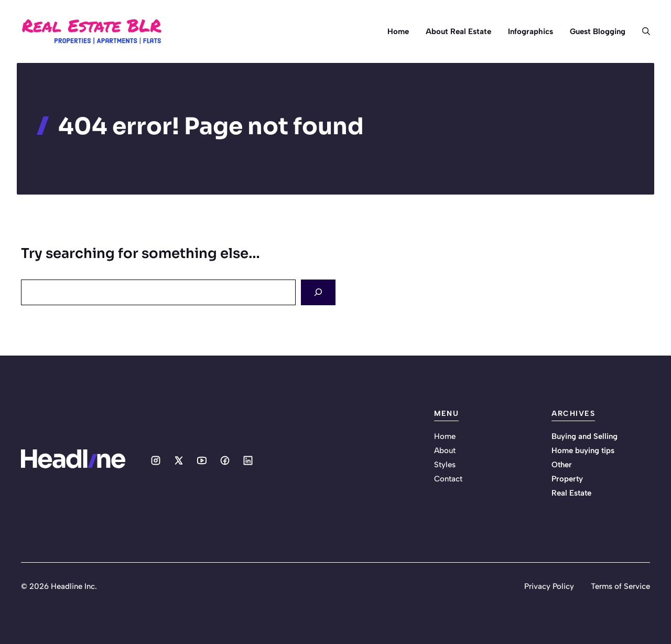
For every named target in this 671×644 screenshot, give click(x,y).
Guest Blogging (598, 31)
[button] (642, 31)
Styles (445, 465)
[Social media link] (156, 460)
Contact (448, 479)
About (445, 450)
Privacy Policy (549, 586)
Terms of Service (620, 586)
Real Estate (571, 493)
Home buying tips (583, 450)
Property (567, 479)
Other (562, 465)
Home (398, 31)
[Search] (318, 292)
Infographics (531, 31)
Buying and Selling (585, 436)
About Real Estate (458, 31)
